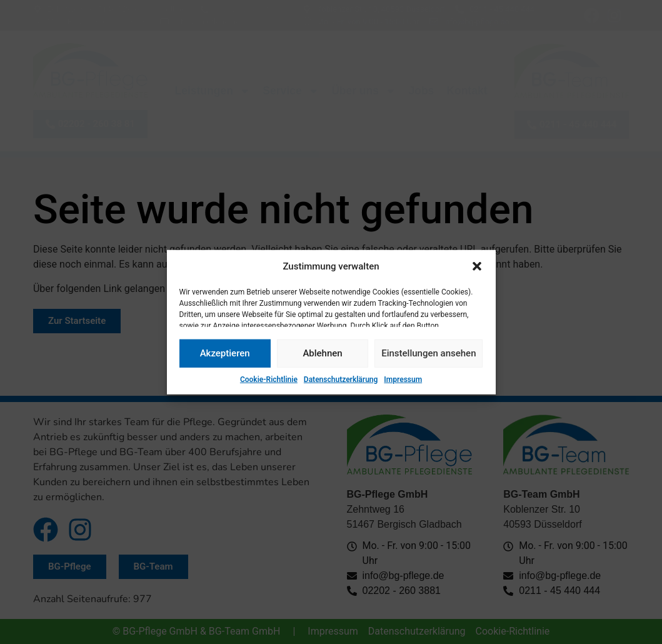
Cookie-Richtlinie (269, 379)
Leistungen (213, 91)
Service (291, 91)
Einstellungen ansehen (429, 353)
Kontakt (467, 91)
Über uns (364, 91)
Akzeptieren (225, 353)
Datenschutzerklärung (341, 379)
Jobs (421, 91)
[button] (477, 266)
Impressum (403, 379)
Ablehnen (322, 353)
